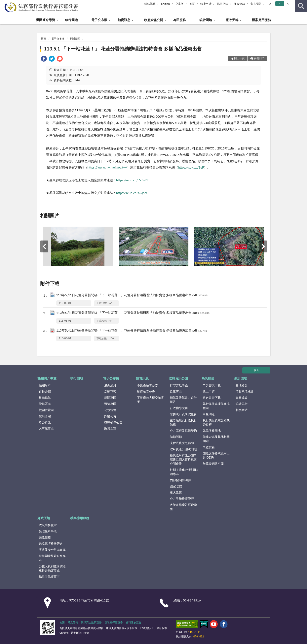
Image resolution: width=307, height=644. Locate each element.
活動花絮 (110, 391)
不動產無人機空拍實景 (151, 400)
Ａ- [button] (271, 4)
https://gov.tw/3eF (191, 167)
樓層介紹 (45, 416)
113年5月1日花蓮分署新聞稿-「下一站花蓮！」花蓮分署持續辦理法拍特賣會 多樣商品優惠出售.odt (132, 295)
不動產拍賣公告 (148, 385)
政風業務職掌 (48, 525)
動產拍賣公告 (146, 391)
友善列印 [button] (259, 58)
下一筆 (263, 246)
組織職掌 (45, 398)
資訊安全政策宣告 (91, 622)
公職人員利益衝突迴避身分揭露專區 (52, 568)
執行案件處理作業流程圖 (216, 406)
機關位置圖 (46, 410)
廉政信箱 (239, 4)
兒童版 (179, 4)
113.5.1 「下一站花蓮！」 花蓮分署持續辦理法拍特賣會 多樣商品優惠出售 (123, 49)
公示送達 (110, 410)
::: (3, 3)
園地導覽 (242, 385)
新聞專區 (75, 39)
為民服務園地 (212, 431)
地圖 (62, 622)
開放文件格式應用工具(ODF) (216, 455)
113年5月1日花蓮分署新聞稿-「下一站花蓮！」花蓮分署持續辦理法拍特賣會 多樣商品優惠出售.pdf (132, 331)
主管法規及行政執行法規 (183, 422)
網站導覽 (150, 4)
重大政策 (176, 492)
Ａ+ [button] (288, 4)
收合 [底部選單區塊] (256, 370)
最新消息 (110, 385)
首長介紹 (45, 391)
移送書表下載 (212, 398)
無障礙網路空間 (213, 464)
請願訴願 (176, 437)
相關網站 (242, 410)
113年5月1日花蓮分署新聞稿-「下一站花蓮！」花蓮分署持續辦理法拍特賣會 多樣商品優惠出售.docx (133, 313)
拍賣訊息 (124, 20)
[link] (44, 59)
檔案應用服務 (261, 20)
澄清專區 (110, 404)
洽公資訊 (45, 422)
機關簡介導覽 (46, 20)
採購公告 (110, 416)
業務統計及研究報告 (183, 414)
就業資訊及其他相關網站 (216, 439)
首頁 (192, 4)
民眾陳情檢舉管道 (51, 543)
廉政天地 (232, 20)
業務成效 (242, 398)
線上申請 (206, 4)
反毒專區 (176, 391)
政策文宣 (110, 428)
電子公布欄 (99, 20)
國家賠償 (176, 486)
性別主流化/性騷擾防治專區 (184, 472)
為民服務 (179, 20)
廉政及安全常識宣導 (52, 550)
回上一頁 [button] (239, 58)
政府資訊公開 (154, 20)
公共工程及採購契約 (183, 431)
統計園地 (206, 20)
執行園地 (71, 20)
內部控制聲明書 (180, 480)
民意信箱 (223, 4)
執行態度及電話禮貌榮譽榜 (216, 422)
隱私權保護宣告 (114, 622)
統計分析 (242, 404)
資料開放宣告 (134, 622)
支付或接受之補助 (182, 443)
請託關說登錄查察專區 (52, 558)
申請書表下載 (212, 385)
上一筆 (44, 246)
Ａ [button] (280, 4)
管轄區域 (45, 404)
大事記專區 (46, 428)
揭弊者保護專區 (49, 576)
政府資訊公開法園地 (183, 449)
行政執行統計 (245, 391)
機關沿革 (45, 385)
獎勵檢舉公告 (113, 422)
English (166, 4)
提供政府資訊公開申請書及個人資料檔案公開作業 (183, 459)
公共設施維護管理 (182, 499)
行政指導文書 (179, 408)
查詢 (301, 6)
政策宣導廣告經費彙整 (183, 507)
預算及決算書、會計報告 (183, 400)
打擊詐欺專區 (179, 385)
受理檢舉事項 (48, 531)
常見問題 (256, 4)
